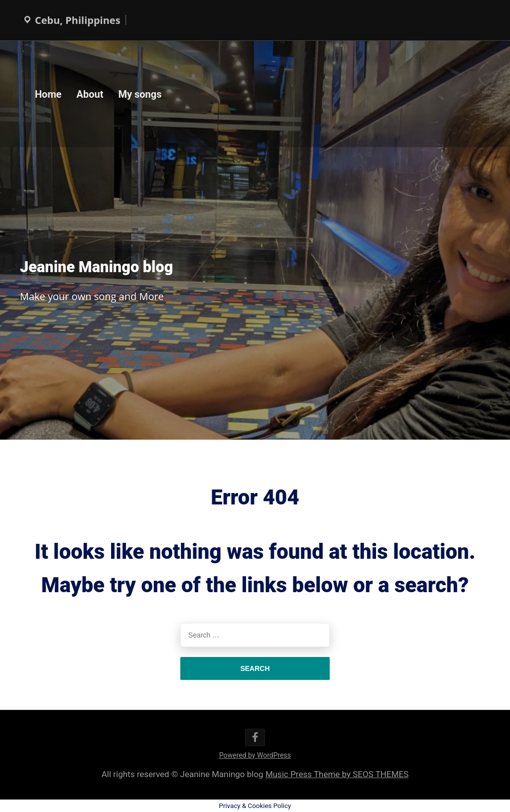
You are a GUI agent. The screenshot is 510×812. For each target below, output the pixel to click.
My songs (140, 94)
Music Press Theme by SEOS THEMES (337, 774)
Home (48, 94)
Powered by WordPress (255, 755)
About (90, 94)
